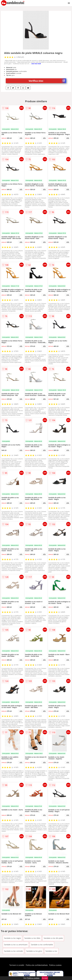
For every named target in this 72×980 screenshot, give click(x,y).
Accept (45, 978)
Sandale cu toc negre (12, 938)
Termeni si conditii (17, 965)
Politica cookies (55, 965)
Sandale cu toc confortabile (42, 945)
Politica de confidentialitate (37, 965)
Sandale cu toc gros (34, 951)
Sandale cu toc (51, 951)
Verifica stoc (47, 81)
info (21, 138)
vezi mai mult (36, 64)
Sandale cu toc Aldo (32, 938)
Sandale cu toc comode (13, 951)
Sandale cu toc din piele (53, 938)
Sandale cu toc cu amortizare (16, 945)
